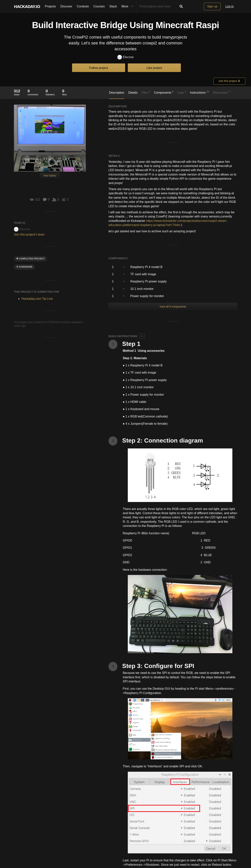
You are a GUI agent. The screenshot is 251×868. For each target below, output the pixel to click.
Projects (50, 6)
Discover (66, 6)
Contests (83, 6)
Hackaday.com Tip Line (37, 299)
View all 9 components (173, 307)
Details (133, 93)
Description (117, 93)
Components (164, 92)
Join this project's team (29, 234)
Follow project (99, 68)
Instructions (199, 92)
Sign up (212, 6)
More (128, 6)
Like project (154, 68)
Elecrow (125, 57)
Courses (99, 6)
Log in (230, 6)
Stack (113, 6)
